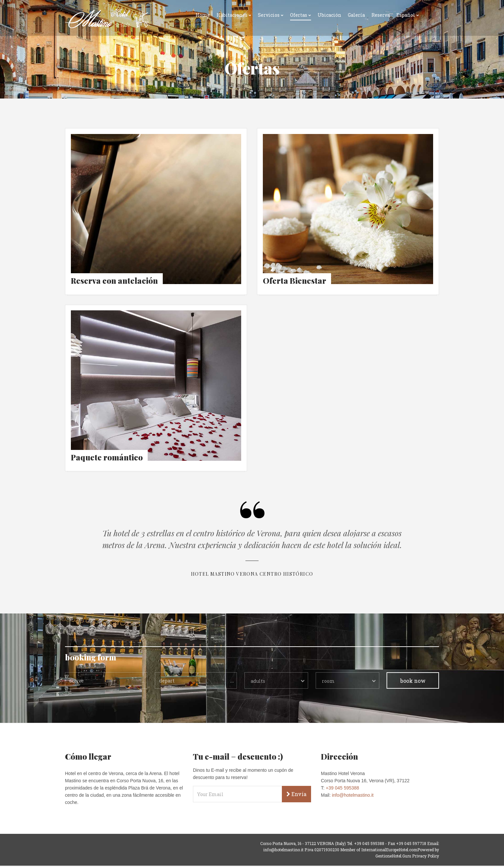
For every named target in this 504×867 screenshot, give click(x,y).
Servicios (269, 15)
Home (203, 15)
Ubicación (329, 15)
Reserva (381, 15)
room (328, 682)
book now (413, 682)
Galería (356, 15)
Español (406, 15)
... (142, 681)
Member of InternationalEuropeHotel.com (379, 851)
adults (258, 682)
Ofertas (299, 15)
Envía (296, 795)
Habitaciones (232, 15)
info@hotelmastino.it (353, 796)
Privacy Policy (426, 857)
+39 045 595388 (343, 789)
